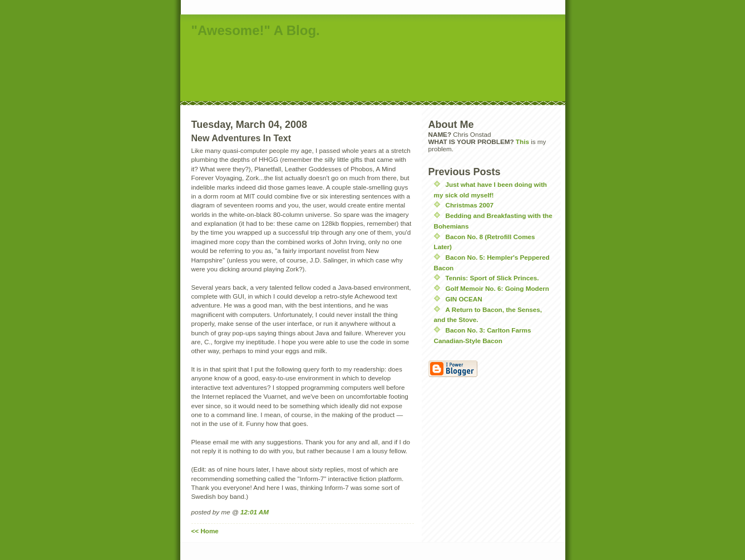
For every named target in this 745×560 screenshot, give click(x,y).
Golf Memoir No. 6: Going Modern (497, 288)
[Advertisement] (383, 71)
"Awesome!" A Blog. (256, 30)
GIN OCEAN (464, 299)
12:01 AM (255, 512)
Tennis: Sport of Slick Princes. (492, 278)
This (522, 142)
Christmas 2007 (470, 205)
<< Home (205, 531)
